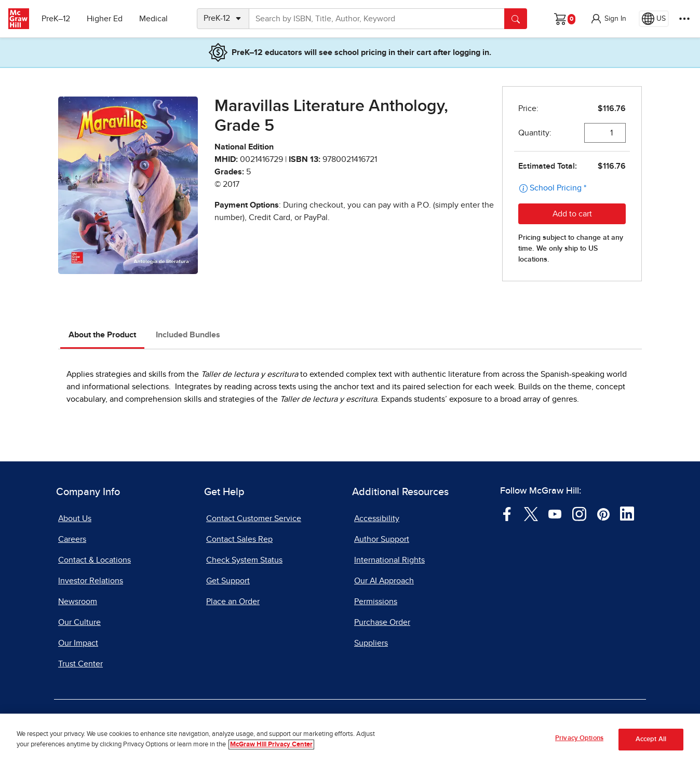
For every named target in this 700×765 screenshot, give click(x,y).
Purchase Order (382, 622)
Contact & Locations (95, 560)
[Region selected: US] (654, 19)
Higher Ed (105, 19)
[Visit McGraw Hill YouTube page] (555, 513)
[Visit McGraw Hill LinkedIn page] (627, 513)
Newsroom (78, 602)
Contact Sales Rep (239, 539)
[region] (350, 739)
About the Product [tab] (102, 335)
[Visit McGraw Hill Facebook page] (507, 513)
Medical (153, 19)
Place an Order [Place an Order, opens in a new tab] (233, 602)
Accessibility (377, 518)
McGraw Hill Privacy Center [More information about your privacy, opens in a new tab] (271, 744)
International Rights (389, 560)
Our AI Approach (384, 581)
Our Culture (79, 622)
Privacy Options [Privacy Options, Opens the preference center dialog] (579, 738)
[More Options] (684, 19)
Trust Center (80, 664)
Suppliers (371, 643)
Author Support (382, 539)
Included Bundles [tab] (188, 335)
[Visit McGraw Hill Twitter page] (531, 513)
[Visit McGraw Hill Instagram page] (579, 513)
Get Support (228, 581)
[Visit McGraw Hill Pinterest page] (603, 513)
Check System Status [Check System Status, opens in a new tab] (244, 560)
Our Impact (78, 643)
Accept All (651, 739)
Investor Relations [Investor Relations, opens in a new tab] (91, 581)
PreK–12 (56, 19)
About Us (75, 518)
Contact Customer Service (254, 518)
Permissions (376, 602)
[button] (608, 19)
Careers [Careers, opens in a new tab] (72, 539)
